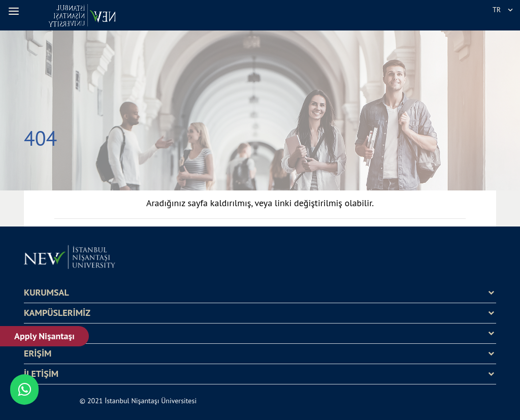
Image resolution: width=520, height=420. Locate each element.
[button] (15, 11)
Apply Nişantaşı (44, 336)
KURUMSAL (46, 293)
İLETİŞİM (41, 374)
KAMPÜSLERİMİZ (57, 313)
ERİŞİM (38, 353)
